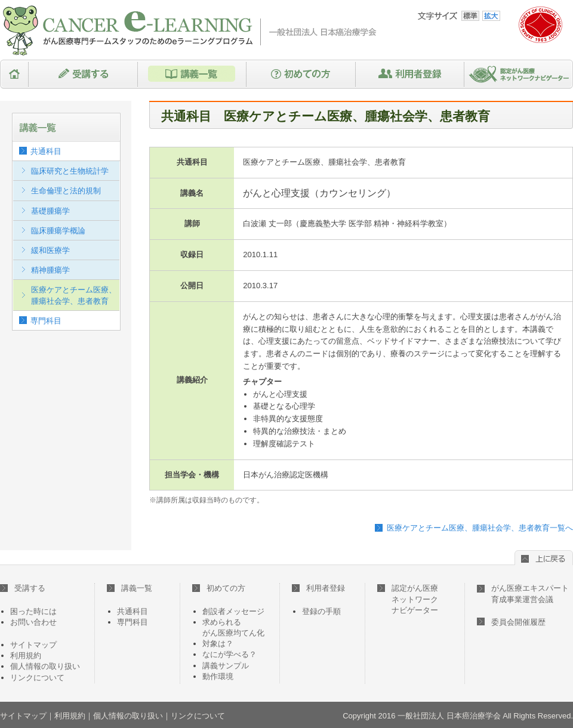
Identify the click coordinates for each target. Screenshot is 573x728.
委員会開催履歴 (518, 622)
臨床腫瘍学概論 (58, 231)
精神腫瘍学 (50, 270)
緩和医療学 (50, 250)
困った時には (33, 611)
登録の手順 (321, 611)
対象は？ (218, 644)
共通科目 (46, 151)
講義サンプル (226, 666)
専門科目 (46, 321)
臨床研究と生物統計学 (70, 171)
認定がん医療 (408, 599)
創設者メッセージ (233, 611)
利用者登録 (410, 74)
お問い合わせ (33, 622)
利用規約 (26, 655)
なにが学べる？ (229, 654)
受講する (83, 74)
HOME (14, 74)
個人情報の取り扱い (45, 666)
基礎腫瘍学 (50, 211)
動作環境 (218, 676)
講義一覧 (192, 74)
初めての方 (301, 74)
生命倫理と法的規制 (66, 191)
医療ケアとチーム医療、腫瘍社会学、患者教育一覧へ (480, 528)
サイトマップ (33, 645)
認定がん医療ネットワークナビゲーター (519, 74)
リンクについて (37, 678)
